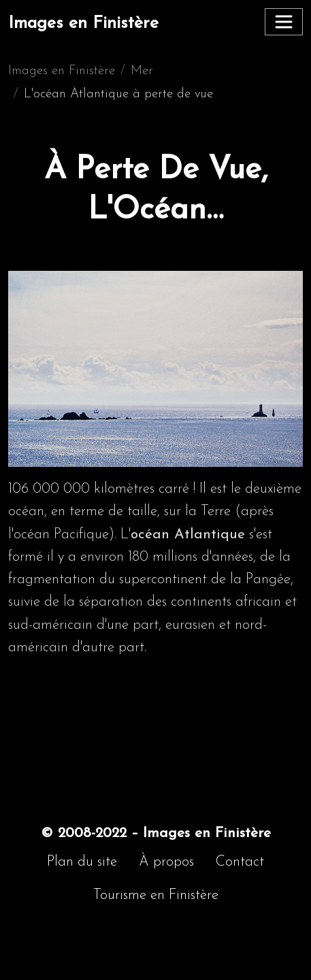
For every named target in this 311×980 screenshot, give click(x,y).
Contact (240, 862)
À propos (166, 862)
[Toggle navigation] (284, 22)
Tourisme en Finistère (156, 895)
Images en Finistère (83, 23)
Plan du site (82, 862)
